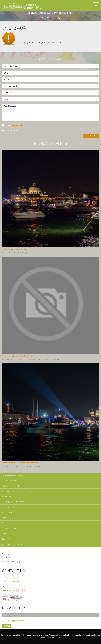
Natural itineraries (9, 507)
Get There (6, 558)
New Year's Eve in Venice (11, 486)
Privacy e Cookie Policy (11, 562)
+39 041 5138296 (10, 582)
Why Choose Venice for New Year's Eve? (16, 491)
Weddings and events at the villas (14, 502)
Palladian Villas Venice (10, 497)
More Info (51, 637)
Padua (4, 534)
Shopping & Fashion (9, 528)
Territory (5, 554)
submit (7, 626)
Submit (91, 136)
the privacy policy (17, 125)
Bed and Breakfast (9, 513)
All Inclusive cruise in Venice (12, 544)
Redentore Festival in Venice (12, 475)
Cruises (5, 518)
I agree (13, 125)
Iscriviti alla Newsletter (12, 130)
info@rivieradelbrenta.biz (14, 590)
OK (59, 637)
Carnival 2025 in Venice (11, 481)
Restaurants (6, 523)
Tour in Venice (7, 539)
